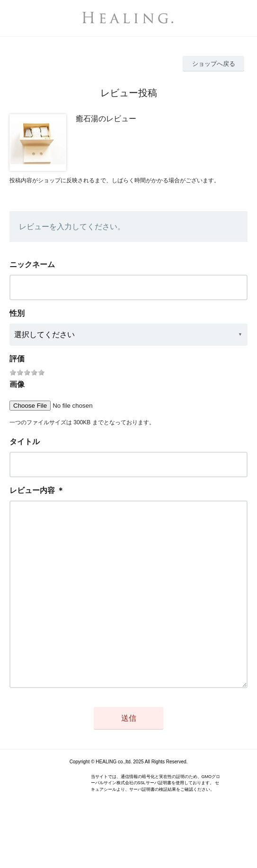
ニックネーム (32, 264)
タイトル (25, 442)
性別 (17, 313)
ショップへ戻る (214, 64)
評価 (17, 359)
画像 (17, 384)
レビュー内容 (32, 490)
